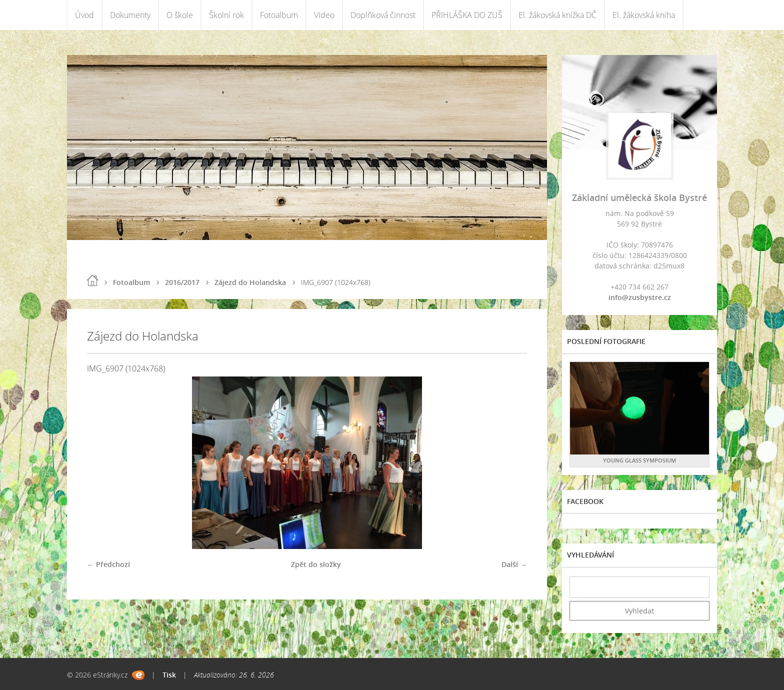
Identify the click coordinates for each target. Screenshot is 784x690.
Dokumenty (130, 15)
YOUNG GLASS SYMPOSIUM (639, 460)
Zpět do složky (316, 564)
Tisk (169, 675)
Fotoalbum (279, 15)
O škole (180, 15)
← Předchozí (108, 564)
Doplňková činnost (383, 15)
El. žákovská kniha (644, 15)
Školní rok (226, 15)
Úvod (84, 15)
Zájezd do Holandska (250, 282)
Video (324, 15)
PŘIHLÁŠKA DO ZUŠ (467, 15)
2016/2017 (182, 282)
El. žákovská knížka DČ (557, 15)
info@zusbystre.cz (640, 297)
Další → (514, 564)
